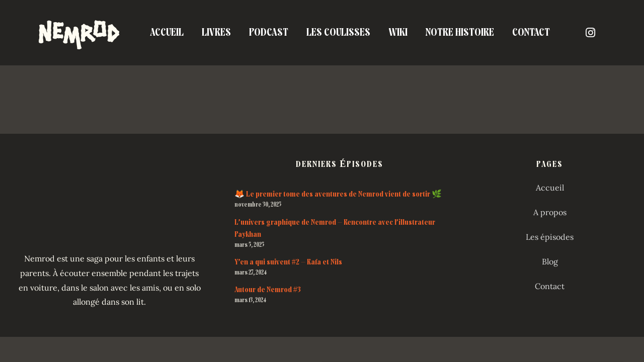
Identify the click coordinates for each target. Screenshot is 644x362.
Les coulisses (338, 32)
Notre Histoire (460, 32)
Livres (216, 32)
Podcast (269, 32)
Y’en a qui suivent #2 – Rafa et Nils (288, 262)
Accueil (167, 32)
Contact (531, 32)
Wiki (398, 32)
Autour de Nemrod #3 (268, 290)
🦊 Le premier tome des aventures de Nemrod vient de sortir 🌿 (338, 194)
